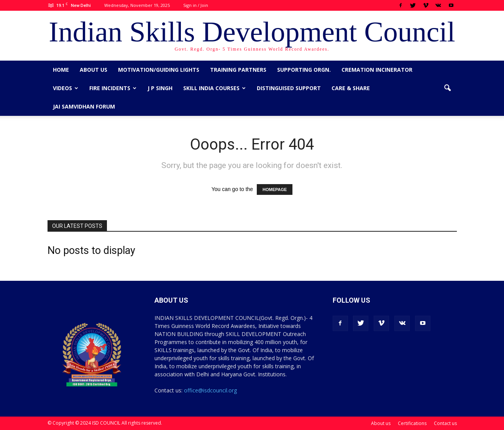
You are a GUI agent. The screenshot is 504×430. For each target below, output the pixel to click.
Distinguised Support (289, 88)
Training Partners (238, 70)
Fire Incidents (113, 88)
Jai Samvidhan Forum (84, 106)
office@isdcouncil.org (210, 390)
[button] (448, 88)
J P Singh (160, 88)
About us (94, 70)
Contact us (445, 423)
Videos (66, 88)
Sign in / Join (196, 5)
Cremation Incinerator (377, 70)
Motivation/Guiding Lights (159, 70)
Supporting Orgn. (304, 70)
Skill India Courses (214, 88)
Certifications (412, 423)
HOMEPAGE (275, 189)
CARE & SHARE (351, 88)
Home (61, 70)
